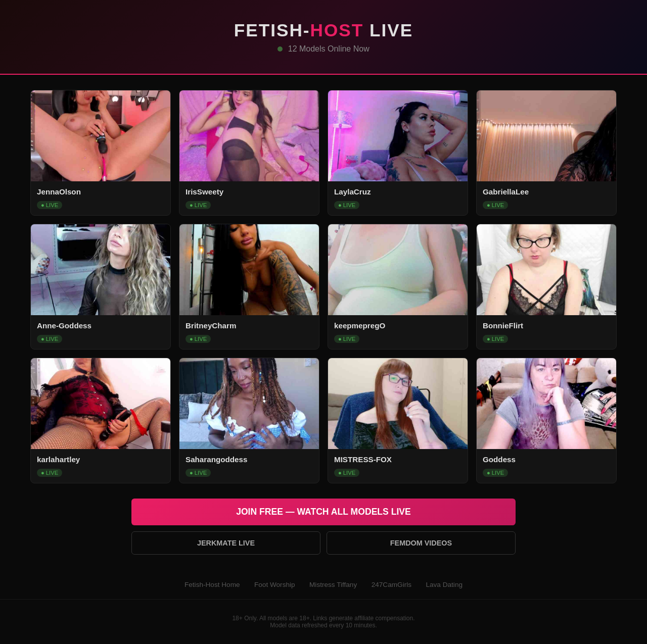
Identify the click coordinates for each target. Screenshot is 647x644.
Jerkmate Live (226, 543)
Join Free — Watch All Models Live (323, 512)
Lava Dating (444, 585)
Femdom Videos (421, 543)
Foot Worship (275, 585)
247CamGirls (391, 585)
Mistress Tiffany (333, 585)
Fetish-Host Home (212, 585)
